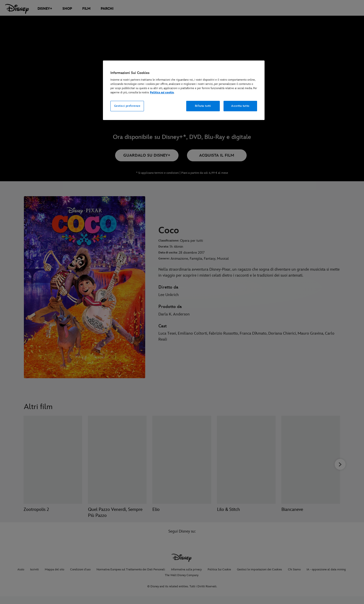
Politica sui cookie (162, 92)
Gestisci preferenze (127, 106)
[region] (184, 90)
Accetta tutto (240, 106)
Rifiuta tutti (203, 106)
